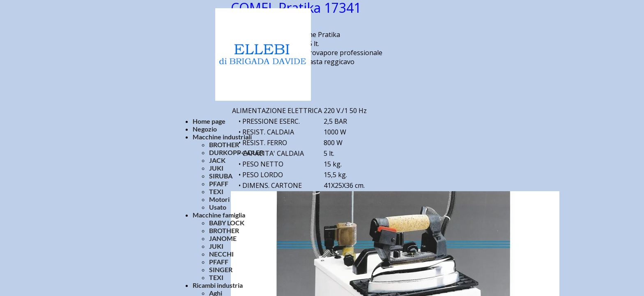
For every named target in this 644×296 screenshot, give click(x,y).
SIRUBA (221, 176)
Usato (218, 207)
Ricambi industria (218, 285)
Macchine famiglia (219, 215)
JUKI (216, 168)
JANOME (223, 238)
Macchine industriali (222, 137)
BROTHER (224, 145)
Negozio (205, 129)
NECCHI (221, 254)
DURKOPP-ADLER (236, 152)
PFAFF (219, 184)
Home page (209, 121)
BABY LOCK (227, 223)
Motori (219, 199)
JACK (217, 160)
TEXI (216, 191)
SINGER (221, 269)
